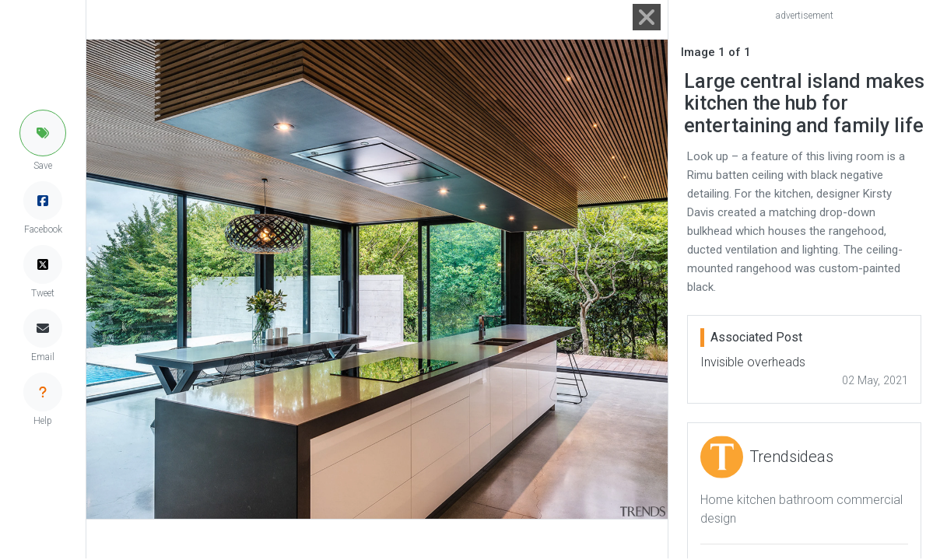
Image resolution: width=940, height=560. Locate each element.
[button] (43, 133)
